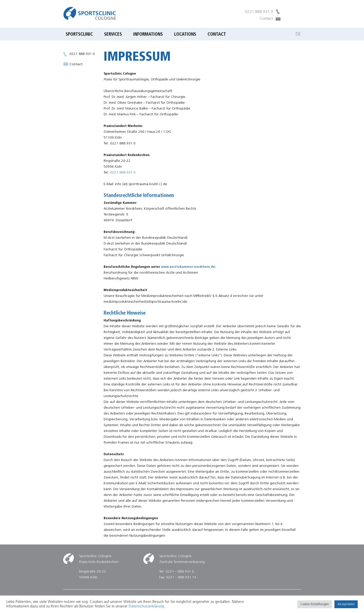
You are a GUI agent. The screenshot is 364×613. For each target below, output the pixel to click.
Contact (266, 19)
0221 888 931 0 (259, 12)
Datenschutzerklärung (146, 607)
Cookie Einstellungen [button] (315, 604)
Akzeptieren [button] (346, 604)
